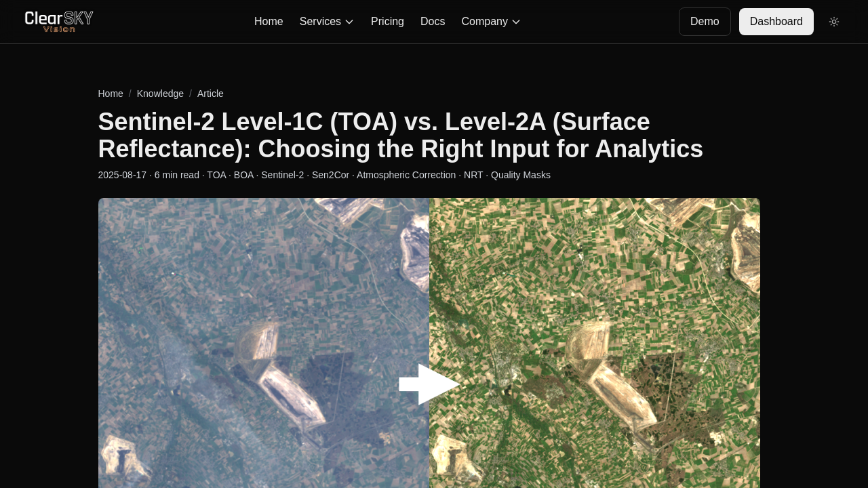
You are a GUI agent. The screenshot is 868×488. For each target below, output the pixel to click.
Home (269, 21)
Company (491, 21)
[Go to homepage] (59, 22)
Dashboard (776, 21)
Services (327, 21)
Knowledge (160, 94)
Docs (433, 21)
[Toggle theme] (834, 22)
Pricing (388, 21)
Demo (705, 21)
